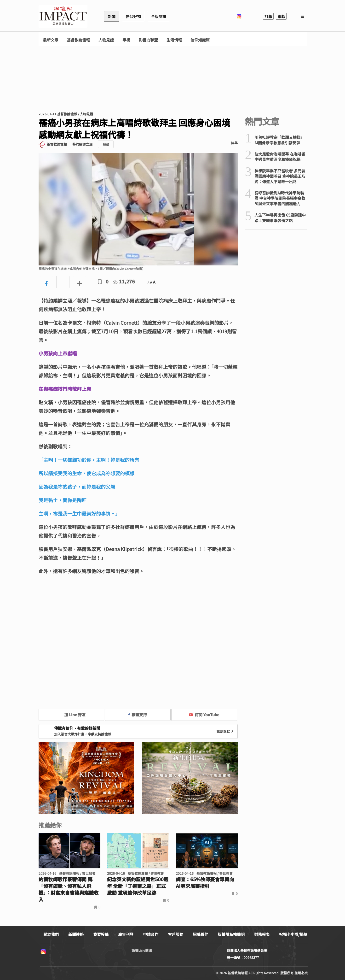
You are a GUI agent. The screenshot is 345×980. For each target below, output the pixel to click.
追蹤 (106, 144)
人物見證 (106, 40)
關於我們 (51, 934)
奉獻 (281, 16)
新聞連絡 (76, 934)
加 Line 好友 (71, 715)
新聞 (112, 16)
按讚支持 (138, 715)
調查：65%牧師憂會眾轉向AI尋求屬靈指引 (205, 883)
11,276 (124, 281)
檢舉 (234, 143)
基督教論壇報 (78, 40)
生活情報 (174, 40)
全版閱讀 (159, 16)
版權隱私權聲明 (231, 934)
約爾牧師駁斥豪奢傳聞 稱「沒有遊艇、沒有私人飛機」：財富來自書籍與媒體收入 (69, 889)
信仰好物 (133, 16)
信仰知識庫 (200, 40)
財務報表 (262, 934)
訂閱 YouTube (204, 715)
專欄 (126, 40)
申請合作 (151, 934)
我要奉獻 (225, 731)
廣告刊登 (126, 934)
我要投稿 (101, 934)
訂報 (268, 16)
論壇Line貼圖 (142, 950)
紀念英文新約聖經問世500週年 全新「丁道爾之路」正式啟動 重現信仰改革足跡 (138, 886)
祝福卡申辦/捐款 (293, 934)
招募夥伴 (201, 934)
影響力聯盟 (148, 40)
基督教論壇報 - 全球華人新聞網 (63, 16)
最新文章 (51, 40)
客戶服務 (176, 934)
